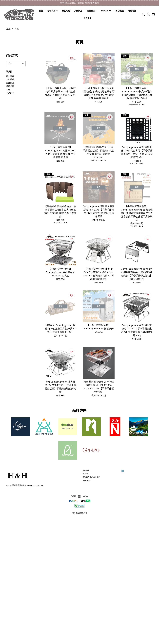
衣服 (8, 90)
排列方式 (12, 55)
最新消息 (87, 18)
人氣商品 (78, 11)
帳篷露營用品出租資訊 (91, 477)
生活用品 (10, 93)
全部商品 (53, 11)
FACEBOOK (106, 11)
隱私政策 (84, 513)
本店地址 (120, 11)
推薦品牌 (92, 11)
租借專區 (132, 11)
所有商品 (86, 470)
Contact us (87, 480)
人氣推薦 (10, 79)
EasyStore (39, 485)
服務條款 (76, 513)
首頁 (41, 11)
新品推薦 (66, 11)
